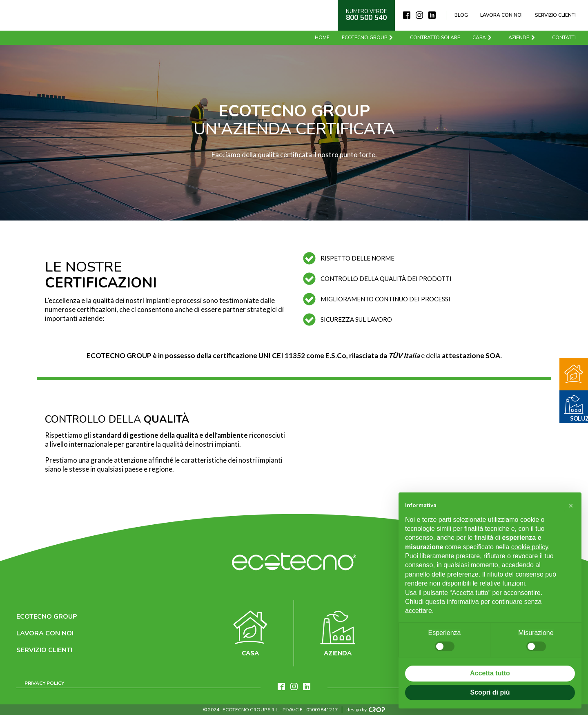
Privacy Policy (44, 683)
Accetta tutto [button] (490, 673)
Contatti (564, 38)
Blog (461, 15)
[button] (571, 506)
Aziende (522, 38)
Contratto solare (435, 38)
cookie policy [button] (530, 547)
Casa (482, 38)
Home (322, 38)
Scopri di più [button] (490, 692)
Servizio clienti (555, 15)
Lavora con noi (501, 15)
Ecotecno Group (368, 38)
